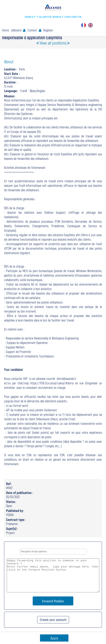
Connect (32, 30)
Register (48, 30)
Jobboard (16, 30)
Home (5, 30)
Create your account (53, 620)
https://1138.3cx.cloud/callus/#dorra (52, 383)
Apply (54, 638)
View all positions (53, 43)
